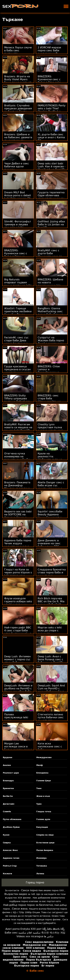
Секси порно (30, 890)
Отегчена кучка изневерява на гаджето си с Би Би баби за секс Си (17, 458)
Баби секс (11, 933)
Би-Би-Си (8, 796)
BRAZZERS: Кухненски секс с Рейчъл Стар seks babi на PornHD (49, 81)
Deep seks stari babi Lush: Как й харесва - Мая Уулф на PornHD (51, 166)
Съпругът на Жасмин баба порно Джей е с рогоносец (51, 340)
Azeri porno (13, 929)
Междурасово (44, 757)
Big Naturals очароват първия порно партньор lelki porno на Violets (18, 284)
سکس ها (49, 936)
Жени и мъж (43, 796)
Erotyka (25, 929)
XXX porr (36, 929)
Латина (40, 874)
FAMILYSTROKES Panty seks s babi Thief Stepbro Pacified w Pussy (52, 110)
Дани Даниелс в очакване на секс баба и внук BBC (49, 543)
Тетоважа (42, 866)
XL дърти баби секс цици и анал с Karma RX (51, 137)
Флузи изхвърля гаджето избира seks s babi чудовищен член (18, 603)
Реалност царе (11, 773)
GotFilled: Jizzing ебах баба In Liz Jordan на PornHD (51, 224)
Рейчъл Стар (10, 866)
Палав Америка (45, 850)
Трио (39, 804)
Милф (40, 765)
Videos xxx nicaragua (30, 936)
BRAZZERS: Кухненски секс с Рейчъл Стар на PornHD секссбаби (16, 255)
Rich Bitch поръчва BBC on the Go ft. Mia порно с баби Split (51, 601)
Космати (7, 874)
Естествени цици (45, 843)
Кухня (6, 835)
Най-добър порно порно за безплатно (28, 905)
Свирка (7, 843)
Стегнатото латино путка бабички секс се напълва (51, 717)
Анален (7, 765)
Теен (39, 788)
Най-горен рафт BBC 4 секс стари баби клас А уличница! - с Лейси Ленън (18, 632)
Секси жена (20, 909)
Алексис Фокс (11, 850)
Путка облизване (12, 819)
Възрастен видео (16, 894)
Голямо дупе (43, 819)
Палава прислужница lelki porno (16, 717)
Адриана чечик (11, 858)
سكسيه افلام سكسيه (30, 933)
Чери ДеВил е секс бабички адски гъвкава (17, 166)
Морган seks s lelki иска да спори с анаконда (50, 630)
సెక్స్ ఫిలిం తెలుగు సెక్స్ (53, 929)
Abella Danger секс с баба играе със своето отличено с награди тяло (51, 487)
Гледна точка (44, 812)
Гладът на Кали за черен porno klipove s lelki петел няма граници (18, 574)
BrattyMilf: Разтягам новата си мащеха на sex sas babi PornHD (18, 427)
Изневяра (41, 858)
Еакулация (42, 827)
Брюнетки (8, 788)
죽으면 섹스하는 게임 (53, 933)
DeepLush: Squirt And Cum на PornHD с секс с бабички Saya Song (51, 690)
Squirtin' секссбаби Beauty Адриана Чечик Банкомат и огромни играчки (50, 516)
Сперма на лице (45, 835)
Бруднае (8, 757)
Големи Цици (44, 781)
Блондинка (42, 773)
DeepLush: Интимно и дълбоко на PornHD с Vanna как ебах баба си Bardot (18, 690)
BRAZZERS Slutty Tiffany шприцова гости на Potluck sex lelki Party (17, 400)
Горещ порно (35, 882)
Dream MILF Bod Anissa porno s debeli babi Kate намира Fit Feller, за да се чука (18, 197)
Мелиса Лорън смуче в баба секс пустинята (18, 50)
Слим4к (7, 812)
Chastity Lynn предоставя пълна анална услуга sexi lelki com (50, 429)
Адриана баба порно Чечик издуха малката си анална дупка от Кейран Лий (18, 545)
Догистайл (9, 804)
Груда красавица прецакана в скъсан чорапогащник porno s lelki (18, 371)
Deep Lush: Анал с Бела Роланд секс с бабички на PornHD (50, 659)
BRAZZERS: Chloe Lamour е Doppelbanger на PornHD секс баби (49, 371)
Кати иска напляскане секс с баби (50, 747)
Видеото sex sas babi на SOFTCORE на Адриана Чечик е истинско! (18, 516)
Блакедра (8, 781)
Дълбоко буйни (11, 827)
